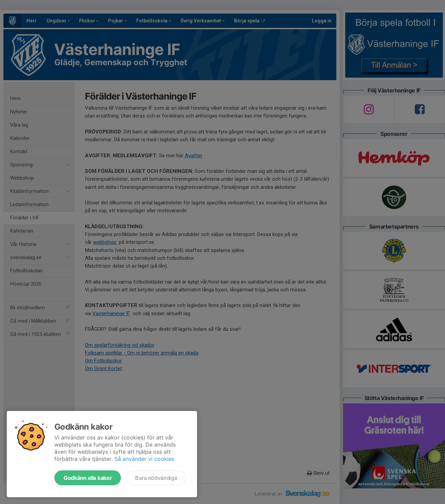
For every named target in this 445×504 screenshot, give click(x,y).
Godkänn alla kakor (88, 478)
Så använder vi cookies (144, 459)
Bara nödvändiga (156, 478)
